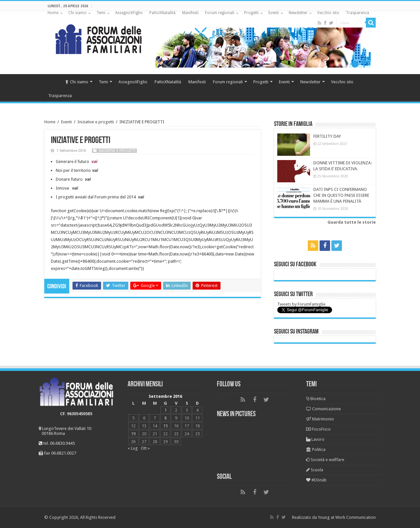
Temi (101, 13)
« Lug (133, 448)
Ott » (145, 448)
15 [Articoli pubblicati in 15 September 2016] (165, 426)
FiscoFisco (318, 429)
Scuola (315, 470)
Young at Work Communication (347, 517)
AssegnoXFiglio (129, 13)
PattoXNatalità (162, 13)
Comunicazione (324, 409)
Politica (316, 449)
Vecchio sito (328, 13)
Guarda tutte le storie (352, 222)
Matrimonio (320, 419)
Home (53, 13)
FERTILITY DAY (327, 136)
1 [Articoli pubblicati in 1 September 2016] (166, 410)
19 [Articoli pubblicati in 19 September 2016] (133, 434)
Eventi (274, 13)
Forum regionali (220, 13)
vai (75, 188)
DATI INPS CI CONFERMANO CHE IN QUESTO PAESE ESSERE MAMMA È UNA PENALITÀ (341, 195)
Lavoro (315, 439)
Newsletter (298, 13)
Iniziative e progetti (96, 122)
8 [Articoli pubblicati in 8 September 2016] (166, 418)
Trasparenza (357, 13)
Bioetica (316, 399)
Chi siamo (77, 13)
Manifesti (190, 13)
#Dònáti (316, 480)
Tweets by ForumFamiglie (301, 304)
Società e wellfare (325, 460)
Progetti (251, 13)
